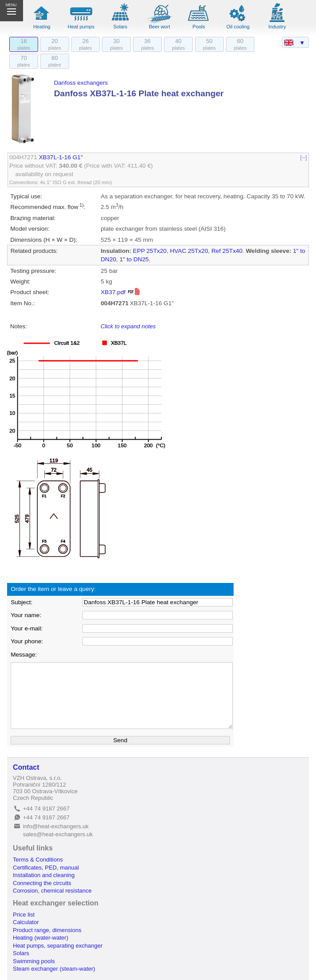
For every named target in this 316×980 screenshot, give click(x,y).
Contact (26, 767)
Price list (24, 915)
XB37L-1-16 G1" (60, 157)
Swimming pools (34, 961)
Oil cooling (238, 27)
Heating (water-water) (41, 938)
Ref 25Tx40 (227, 251)
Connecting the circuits (42, 883)
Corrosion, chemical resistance (52, 891)
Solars (120, 27)
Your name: (26, 615)
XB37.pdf (121, 292)
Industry (277, 27)
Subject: (21, 602)
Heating (42, 27)
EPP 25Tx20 (150, 251)
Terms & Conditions (38, 860)
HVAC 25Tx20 (189, 251)
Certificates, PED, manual (46, 868)
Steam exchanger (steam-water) (54, 969)
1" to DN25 (134, 259)
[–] (304, 157)
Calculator (26, 922)
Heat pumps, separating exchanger (58, 946)
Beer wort (160, 27)
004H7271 (23, 157)
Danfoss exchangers (81, 83)
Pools (199, 27)
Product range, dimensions (47, 930)
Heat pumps (81, 27)
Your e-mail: (27, 628)
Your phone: (27, 641)
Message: (24, 655)
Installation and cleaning (44, 875)
